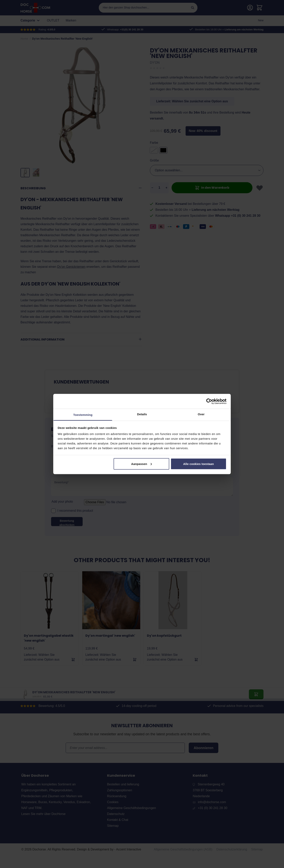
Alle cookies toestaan (199, 464)
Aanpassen (142, 464)
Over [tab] (201, 414)
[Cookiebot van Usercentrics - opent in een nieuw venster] (209, 401)
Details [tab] (142, 414)
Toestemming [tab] (83, 415)
